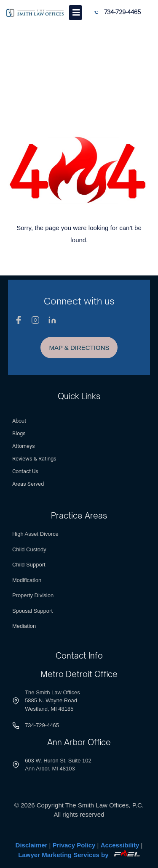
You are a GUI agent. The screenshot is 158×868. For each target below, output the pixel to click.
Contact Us (25, 471)
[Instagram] (35, 320)
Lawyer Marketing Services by (79, 855)
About (19, 421)
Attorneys (24, 446)
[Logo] (35, 13)
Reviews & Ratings (34, 459)
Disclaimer (32, 845)
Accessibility (120, 845)
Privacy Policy (74, 845)
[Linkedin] (52, 320)
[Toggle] (75, 13)
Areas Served (28, 484)
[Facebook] (19, 320)
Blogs (19, 433)
